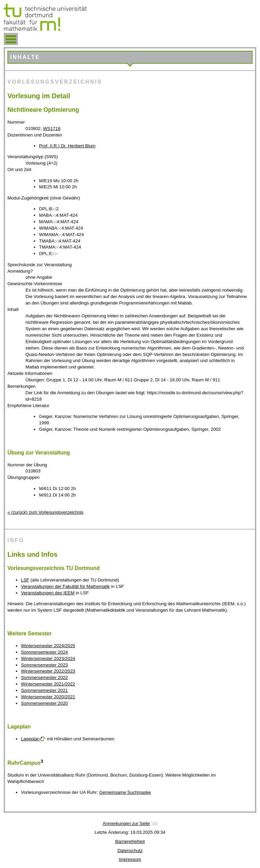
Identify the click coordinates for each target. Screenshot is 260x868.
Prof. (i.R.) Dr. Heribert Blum (67, 146)
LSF (25, 580)
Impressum (130, 859)
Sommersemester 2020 (45, 703)
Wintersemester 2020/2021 (48, 697)
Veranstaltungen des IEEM (48, 593)
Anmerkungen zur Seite (126, 823)
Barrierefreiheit (130, 841)
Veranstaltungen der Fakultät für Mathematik (65, 586)
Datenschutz (130, 851)
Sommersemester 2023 (45, 665)
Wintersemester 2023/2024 (48, 659)
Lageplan (30, 739)
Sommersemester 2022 (45, 678)
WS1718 (52, 129)
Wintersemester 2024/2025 (48, 646)
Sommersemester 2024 (45, 652)
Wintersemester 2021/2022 (48, 684)
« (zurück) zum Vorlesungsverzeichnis (45, 512)
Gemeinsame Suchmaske (125, 792)
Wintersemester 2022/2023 (48, 671)
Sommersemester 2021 (45, 690)
